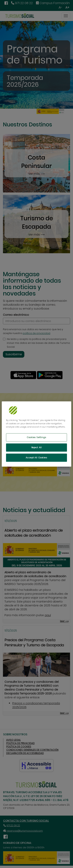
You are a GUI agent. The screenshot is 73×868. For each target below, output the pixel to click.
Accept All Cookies (36, 458)
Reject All (37, 447)
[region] (36, 434)
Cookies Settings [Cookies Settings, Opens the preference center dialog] (36, 437)
